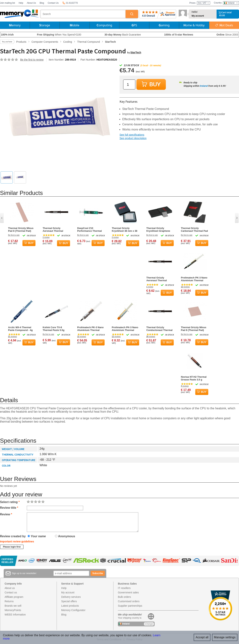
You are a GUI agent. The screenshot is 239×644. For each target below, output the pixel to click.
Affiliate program (14, 597)
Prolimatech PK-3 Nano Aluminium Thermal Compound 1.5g (125, 329)
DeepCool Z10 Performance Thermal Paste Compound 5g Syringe (90, 230)
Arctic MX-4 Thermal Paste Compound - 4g (20, 329)
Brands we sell (13, 606)
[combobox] (83, 14)
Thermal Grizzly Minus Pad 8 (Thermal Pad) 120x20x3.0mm (21, 230)
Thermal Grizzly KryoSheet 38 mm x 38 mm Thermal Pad (125, 230)
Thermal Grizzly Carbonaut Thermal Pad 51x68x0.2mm (194, 230)
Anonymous (65, 536)
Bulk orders (124, 597)
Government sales (128, 592)
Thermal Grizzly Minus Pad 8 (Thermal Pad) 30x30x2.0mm (194, 329)
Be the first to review (32, 60)
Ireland (204, 86)
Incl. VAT (204, 3)
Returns (9, 601)
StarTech (136, 52)
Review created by (13, 536)
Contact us (11, 592)
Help (21, 3)
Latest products (70, 606)
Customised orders (129, 601)
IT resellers (124, 588)
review (46, 237)
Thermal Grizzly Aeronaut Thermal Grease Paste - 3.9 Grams (157, 279)
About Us (31, 3)
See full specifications (132, 135)
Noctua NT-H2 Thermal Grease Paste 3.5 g (194, 378)
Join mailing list (7, 3)
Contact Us (53, 3)
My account (198, 16)
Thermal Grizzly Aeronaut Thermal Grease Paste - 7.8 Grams (53, 230)
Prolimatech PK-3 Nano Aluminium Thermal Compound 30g (90, 329)
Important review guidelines (17, 541)
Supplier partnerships (130, 606)
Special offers (69, 601)
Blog (42, 3)
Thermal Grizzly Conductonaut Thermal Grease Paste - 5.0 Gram (160, 329)
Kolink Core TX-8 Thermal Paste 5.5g (54, 329)
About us (10, 588)
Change (149, 624)
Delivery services (71, 597)
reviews (185, 287)
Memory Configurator (73, 610)
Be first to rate (14, 235)
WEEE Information (15, 615)
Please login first (12, 547)
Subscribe (98, 573)
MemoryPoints (13, 610)
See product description (133, 138)
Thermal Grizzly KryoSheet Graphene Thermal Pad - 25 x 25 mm (159, 230)
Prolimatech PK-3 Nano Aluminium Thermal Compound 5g (194, 279)
